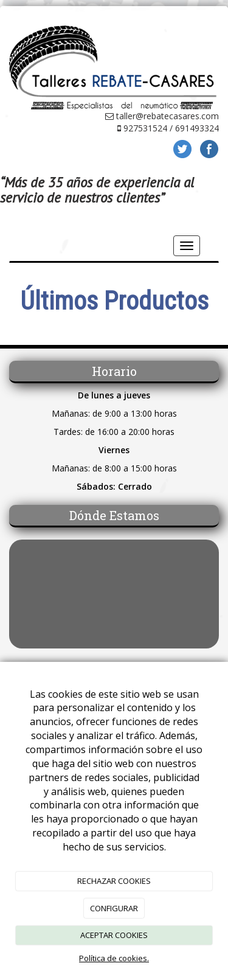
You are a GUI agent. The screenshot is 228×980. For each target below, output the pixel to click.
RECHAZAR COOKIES (114, 881)
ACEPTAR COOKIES (114, 935)
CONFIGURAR (114, 908)
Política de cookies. (114, 958)
